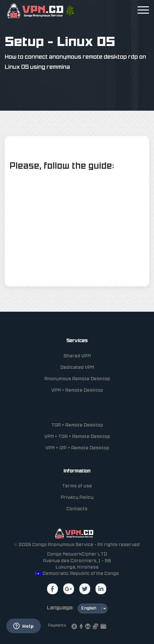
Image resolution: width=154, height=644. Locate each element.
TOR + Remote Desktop (77, 425)
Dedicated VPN (77, 368)
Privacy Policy (77, 498)
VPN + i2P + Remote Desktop (77, 448)
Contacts (77, 509)
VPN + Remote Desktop (77, 390)
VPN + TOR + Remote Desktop (77, 437)
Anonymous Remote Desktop (77, 379)
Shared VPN (77, 356)
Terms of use (77, 486)
